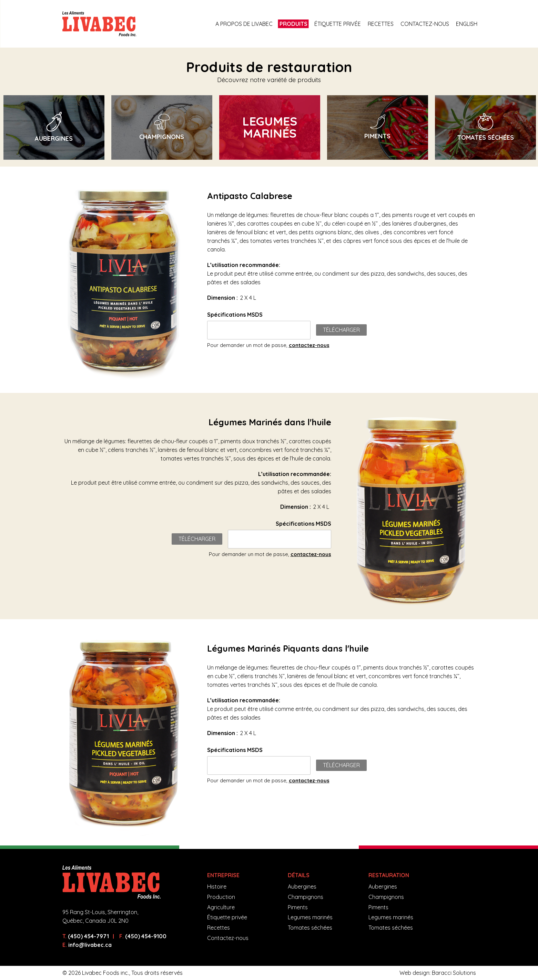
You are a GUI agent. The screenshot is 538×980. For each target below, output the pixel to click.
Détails (299, 875)
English (467, 24)
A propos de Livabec (244, 24)
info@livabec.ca (90, 945)
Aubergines (302, 887)
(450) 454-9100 (146, 936)
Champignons (306, 897)
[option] (54, 127)
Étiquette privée (338, 24)
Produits (293, 24)
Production (221, 897)
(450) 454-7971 (88, 936)
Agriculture (221, 907)
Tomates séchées (310, 928)
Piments (298, 907)
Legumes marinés (310, 917)
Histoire (217, 887)
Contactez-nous (425, 24)
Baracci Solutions (454, 973)
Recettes (381, 24)
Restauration (389, 875)
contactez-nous (309, 345)
